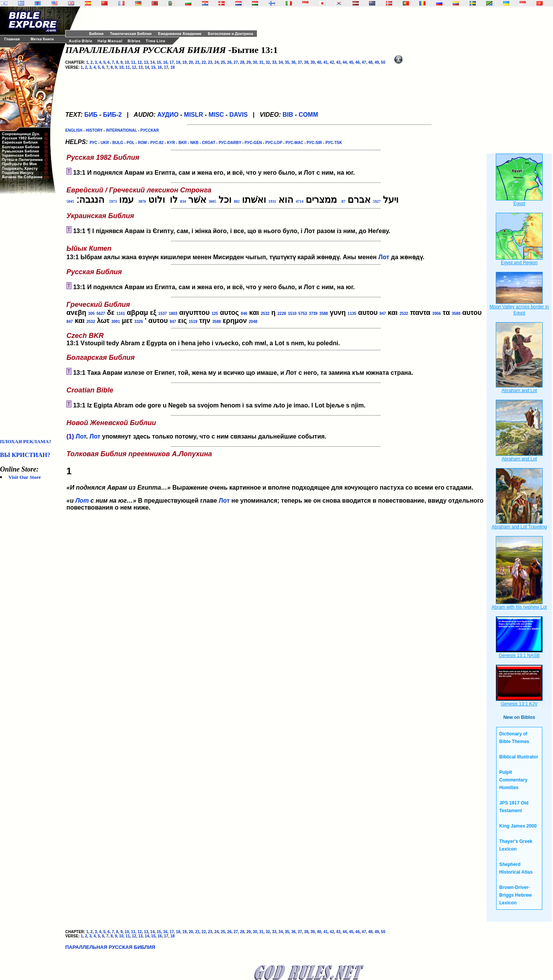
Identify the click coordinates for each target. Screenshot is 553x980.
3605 (212, 201)
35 (287, 62)
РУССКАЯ (150, 130)
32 (268, 62)
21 (197, 62)
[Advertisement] (31, 316)
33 (274, 62)
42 (332, 62)
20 (191, 62)
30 (255, 62)
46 (357, 62)
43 (338, 62)
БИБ (91, 115)
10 (127, 62)
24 (216, 62)
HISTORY (94, 130)
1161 (121, 314)
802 (237, 201)
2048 (253, 322)
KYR (171, 143)
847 (383, 314)
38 (306, 62)
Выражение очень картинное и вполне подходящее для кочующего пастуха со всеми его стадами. (276, 471)
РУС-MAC (295, 143)
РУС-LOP (274, 143)
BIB (288, 115)
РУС (93, 143)
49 (377, 62)
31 (261, 62)
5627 (101, 314)
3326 (139, 322)
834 (183, 201)
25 (223, 62)
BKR (183, 143)
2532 (265, 314)
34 (281, 62)
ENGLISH (74, 130)
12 (140, 62)
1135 (352, 314)
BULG (118, 143)
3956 (437, 314)
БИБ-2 (112, 115)
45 (351, 62)
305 (92, 314)
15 (159, 62)
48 (370, 62)
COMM (309, 115)
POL (131, 143)
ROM (142, 143)
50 (383, 62)
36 (293, 62)
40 (319, 62)
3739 (313, 314)
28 (242, 62)
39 (313, 62)
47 (364, 62)
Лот (384, 257)
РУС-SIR (315, 143)
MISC (216, 115)
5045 (70, 201)
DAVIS (238, 115)
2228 (282, 314)
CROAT (209, 143)
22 (204, 62)
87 (343, 201)
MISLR (194, 115)
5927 (377, 201)
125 (215, 314)
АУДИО (168, 115)
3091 (116, 322)
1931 (272, 201)
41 (325, 62)
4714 (300, 201)
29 (249, 62)
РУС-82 (157, 143)
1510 (292, 314)
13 (146, 62)
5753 (303, 314)
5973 (113, 201)
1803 (173, 314)
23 (210, 62)
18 (178, 62)
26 (229, 62)
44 (345, 62)
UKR (105, 143)
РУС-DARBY (230, 143)
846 (244, 314)
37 (300, 62)
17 (171, 62)
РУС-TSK (334, 143)
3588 (324, 314)
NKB (194, 143)
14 (152, 62)
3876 (142, 201)
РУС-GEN (253, 143)
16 (165, 62)
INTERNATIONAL (122, 130)
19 (185, 62)
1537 (162, 314)
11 (133, 62)
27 (236, 62)
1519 (193, 322)
